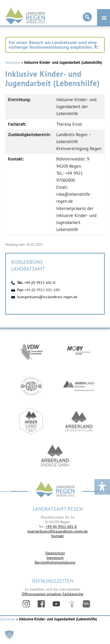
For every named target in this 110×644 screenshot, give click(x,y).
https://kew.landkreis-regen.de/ (79, 421)
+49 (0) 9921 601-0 (40, 283)
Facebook (41, 604)
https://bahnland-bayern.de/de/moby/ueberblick (79, 351)
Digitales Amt (71, 604)
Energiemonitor (86, 604)
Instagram (26, 604)
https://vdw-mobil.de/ (31, 351)
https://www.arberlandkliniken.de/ (79, 386)
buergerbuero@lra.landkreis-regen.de (47, 297)
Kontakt (58, 536)
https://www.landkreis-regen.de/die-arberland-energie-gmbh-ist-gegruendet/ (55, 456)
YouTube (56, 604)
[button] (9, 635)
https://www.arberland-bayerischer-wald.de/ (31, 421)
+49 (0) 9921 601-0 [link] (61, 527)
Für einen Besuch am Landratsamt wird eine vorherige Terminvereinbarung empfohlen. (53, 45)
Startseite (13, 62)
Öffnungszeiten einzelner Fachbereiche (53, 594)
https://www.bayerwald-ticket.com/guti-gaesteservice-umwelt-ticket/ (31, 386)
